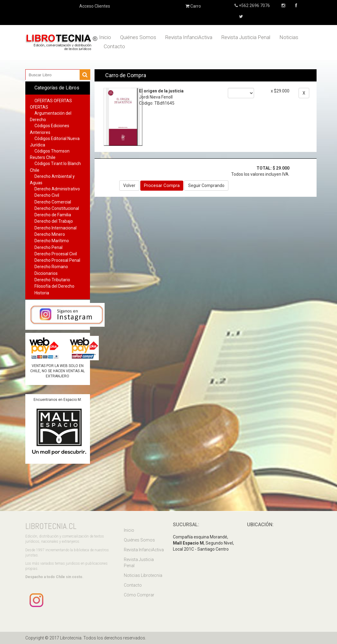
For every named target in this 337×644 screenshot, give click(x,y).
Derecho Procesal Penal (57, 260)
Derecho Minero (50, 234)
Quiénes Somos (138, 37)
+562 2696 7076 (254, 5)
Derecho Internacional (56, 228)
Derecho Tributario (52, 280)
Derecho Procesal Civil (56, 254)
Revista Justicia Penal (246, 37)
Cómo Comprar (139, 595)
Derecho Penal (48, 247)
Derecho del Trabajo (54, 221)
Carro (193, 6)
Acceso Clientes (95, 6)
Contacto (114, 46)
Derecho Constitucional (57, 208)
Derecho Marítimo (52, 241)
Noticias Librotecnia (143, 575)
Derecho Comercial (53, 202)
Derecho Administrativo (57, 189)
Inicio (105, 37)
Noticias (289, 37)
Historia (42, 293)
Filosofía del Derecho (54, 286)
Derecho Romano (51, 267)
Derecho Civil (47, 195)
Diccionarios (46, 273)
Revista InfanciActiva (189, 37)
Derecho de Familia (53, 215)
